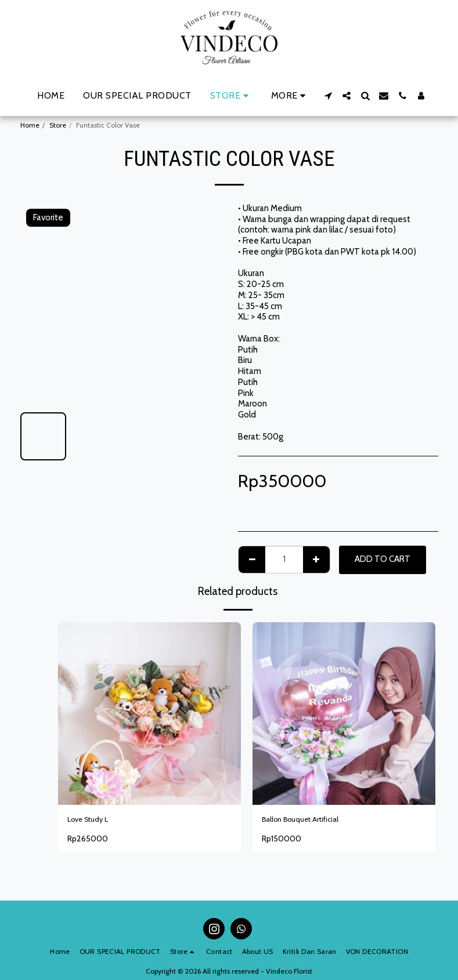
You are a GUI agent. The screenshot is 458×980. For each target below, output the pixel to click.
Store (58, 125)
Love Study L (92, 821)
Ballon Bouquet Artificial (307, 821)
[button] (328, 96)
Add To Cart (383, 559)
